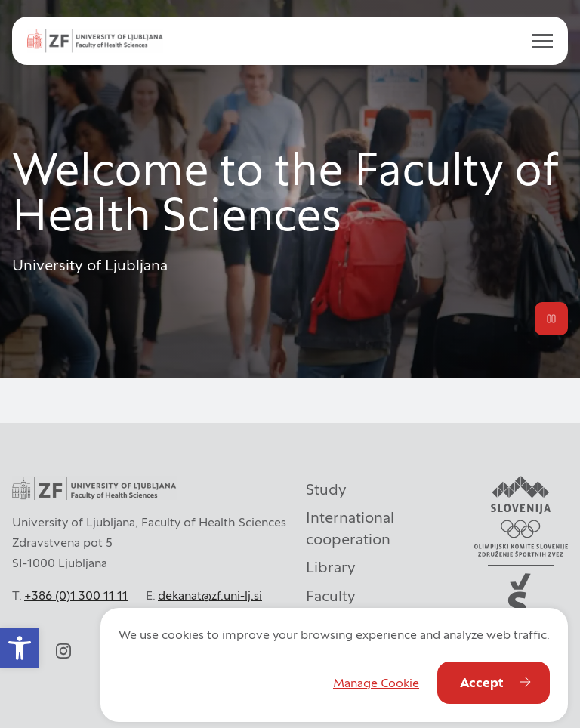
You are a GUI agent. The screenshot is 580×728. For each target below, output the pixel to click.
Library (331, 567)
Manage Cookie (376, 683)
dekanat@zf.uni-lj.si (210, 595)
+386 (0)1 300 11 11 (76, 595)
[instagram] (63, 651)
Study (326, 489)
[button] (20, 648)
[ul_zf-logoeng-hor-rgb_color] (95, 40)
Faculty (331, 596)
